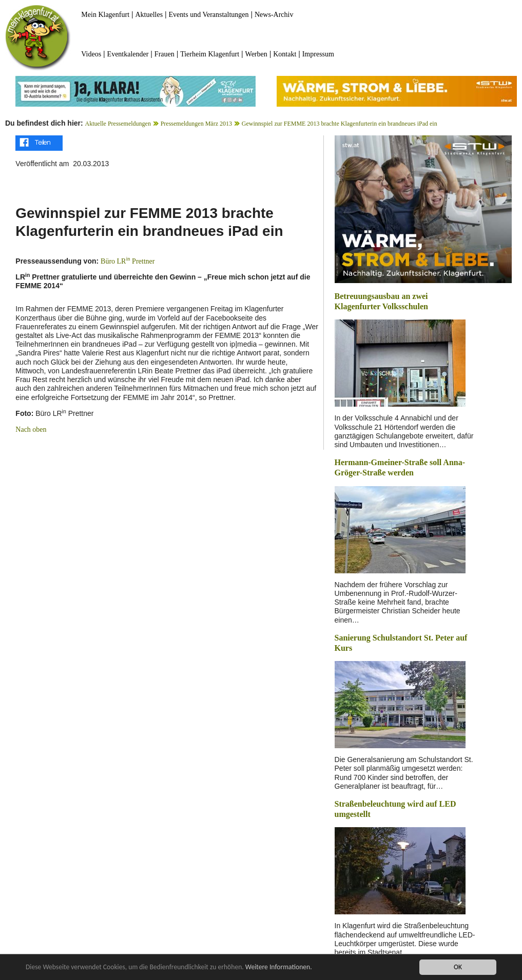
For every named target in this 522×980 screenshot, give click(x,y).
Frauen (165, 54)
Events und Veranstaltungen (209, 15)
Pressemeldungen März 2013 (196, 124)
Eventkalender (128, 54)
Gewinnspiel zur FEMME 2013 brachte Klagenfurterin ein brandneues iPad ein (340, 124)
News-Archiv (274, 15)
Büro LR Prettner (128, 261)
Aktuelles (149, 15)
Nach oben (31, 429)
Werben (256, 54)
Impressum (318, 54)
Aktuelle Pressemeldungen (118, 124)
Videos (91, 54)
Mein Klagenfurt (105, 15)
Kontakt (285, 54)
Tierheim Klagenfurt (210, 54)
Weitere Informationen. (279, 967)
